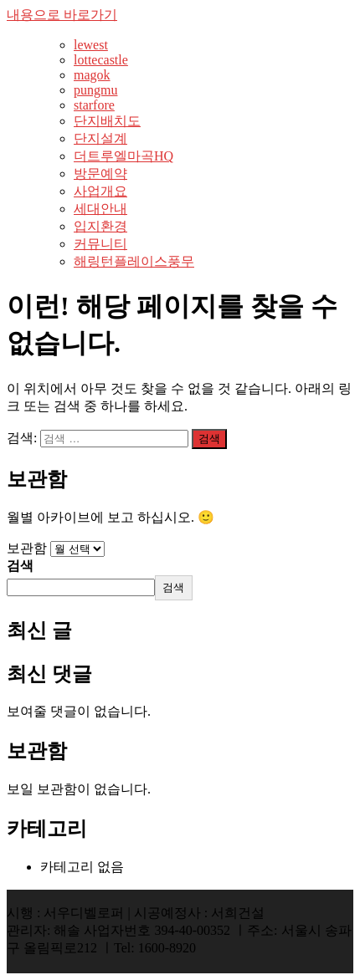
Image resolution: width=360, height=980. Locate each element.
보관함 (27, 548)
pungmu (95, 90)
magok (92, 75)
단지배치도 (107, 121)
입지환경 (100, 226)
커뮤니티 (100, 244)
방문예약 (100, 174)
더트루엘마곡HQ (123, 156)
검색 (20, 566)
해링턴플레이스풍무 (134, 261)
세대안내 (100, 209)
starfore (94, 105)
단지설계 (100, 138)
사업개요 (100, 191)
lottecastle (101, 60)
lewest (91, 45)
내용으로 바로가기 (62, 15)
